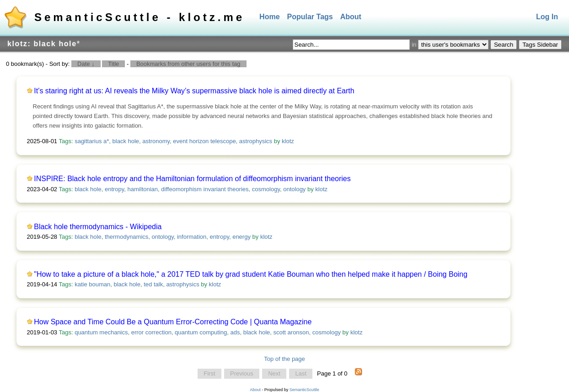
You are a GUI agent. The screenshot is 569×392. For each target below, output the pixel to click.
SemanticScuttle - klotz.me (140, 17)
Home (269, 17)
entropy (114, 189)
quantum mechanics (101, 332)
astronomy (156, 141)
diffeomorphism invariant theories (205, 189)
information (192, 237)
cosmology (266, 189)
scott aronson (291, 332)
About (351, 17)
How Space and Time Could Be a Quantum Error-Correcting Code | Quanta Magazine (173, 322)
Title (113, 64)
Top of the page (284, 359)
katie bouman (92, 284)
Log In (547, 17)
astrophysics (256, 141)
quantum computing (201, 332)
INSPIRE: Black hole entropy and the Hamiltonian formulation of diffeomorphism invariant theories (192, 179)
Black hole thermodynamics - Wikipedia (98, 227)
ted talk (153, 284)
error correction (151, 332)
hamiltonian (143, 189)
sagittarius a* (92, 141)
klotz (288, 141)
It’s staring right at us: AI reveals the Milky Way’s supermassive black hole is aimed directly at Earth (194, 91)
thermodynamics (126, 237)
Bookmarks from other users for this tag (188, 64)
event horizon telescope (204, 141)
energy (242, 237)
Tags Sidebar (540, 45)
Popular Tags (310, 17)
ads (235, 332)
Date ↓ (86, 64)
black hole (126, 141)
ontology (294, 189)
